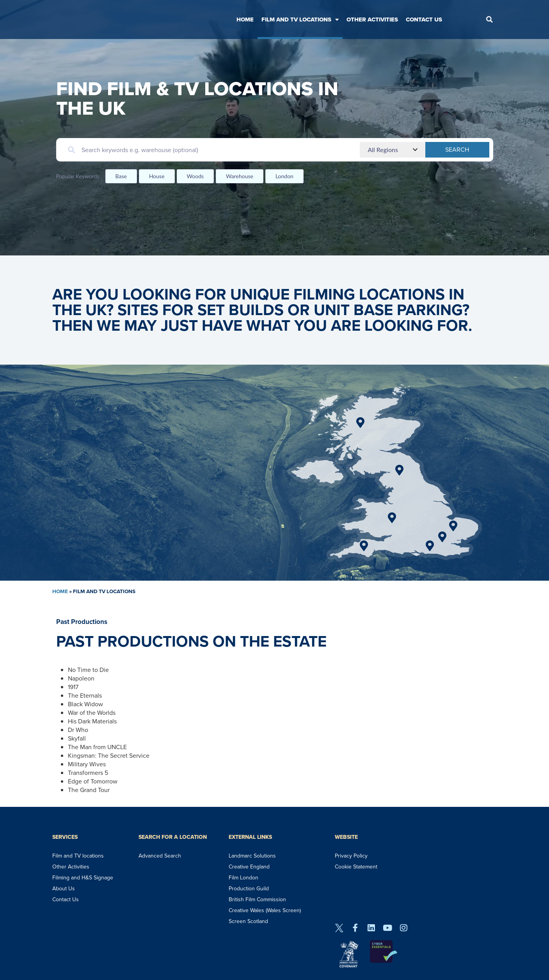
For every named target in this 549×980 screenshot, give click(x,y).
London (284, 176)
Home (245, 19)
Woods (195, 176)
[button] (489, 19)
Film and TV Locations (300, 20)
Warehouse (240, 176)
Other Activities (372, 19)
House (157, 176)
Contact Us (424, 19)
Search (473, 150)
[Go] (360, 423)
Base (121, 176)
